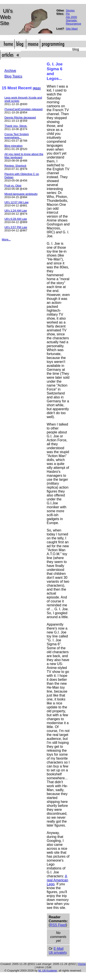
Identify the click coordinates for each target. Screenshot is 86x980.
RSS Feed (58, 925)
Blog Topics (13, 76)
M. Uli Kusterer (47, 970)
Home (82, 964)
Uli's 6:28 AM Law (16, 219)
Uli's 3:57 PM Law (16, 227)
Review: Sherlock (15, 166)
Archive (10, 71)
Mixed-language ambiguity (21, 194)
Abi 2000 (71, 17)
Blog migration (13, 146)
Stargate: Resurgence (73, 22)
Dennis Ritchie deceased (20, 117)
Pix (68, 14)
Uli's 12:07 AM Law (16, 202)
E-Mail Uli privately (58, 951)
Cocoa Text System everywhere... (17, 136)
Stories (70, 10)
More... (6, 239)
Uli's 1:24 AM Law (16, 210)
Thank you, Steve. (16, 126)
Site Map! (72, 29)
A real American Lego (57, 880)
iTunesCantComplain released (23, 109)
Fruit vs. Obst (13, 186)
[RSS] (37, 88)
